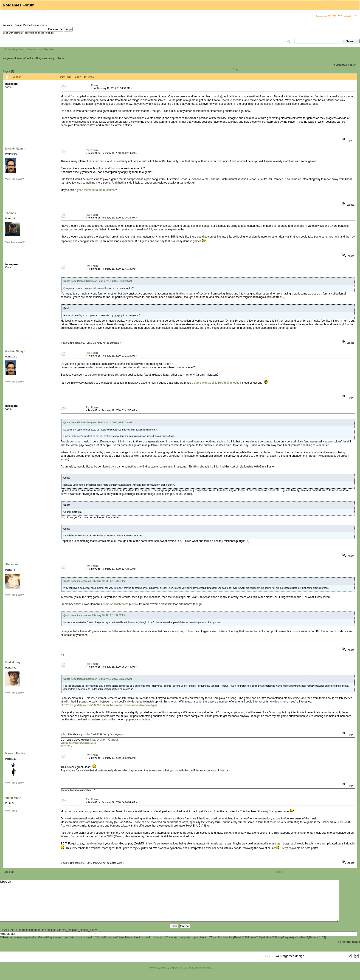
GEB (149, 229)
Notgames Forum (12, 58)
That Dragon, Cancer (104, 740)
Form (61, 58)
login (34, 25)
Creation (29, 58)
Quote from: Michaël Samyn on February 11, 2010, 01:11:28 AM (98, 423)
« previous (340, 65)
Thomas (11, 213)
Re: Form (92, 150)
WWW (21, 179)
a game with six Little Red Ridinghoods (215, 383)
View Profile (11, 179)
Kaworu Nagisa (15, 753)
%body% (169, 905)
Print (236, 70)
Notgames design (46, 58)
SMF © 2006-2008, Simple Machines (193, 976)
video (134, 604)
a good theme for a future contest (95, 190)
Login (41, 49)
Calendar (32, 49)
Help (15, 49)
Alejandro (12, 564)
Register (49, 49)
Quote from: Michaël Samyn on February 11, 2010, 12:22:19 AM (98, 281)
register (44, 25)
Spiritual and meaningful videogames (78, 743)
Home (8, 49)
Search (22, 49)
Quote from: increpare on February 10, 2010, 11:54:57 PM (94, 581)
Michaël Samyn (15, 149)
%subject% (160, 946)
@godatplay (66, 746)
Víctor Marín (13, 798)
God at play (13, 662)
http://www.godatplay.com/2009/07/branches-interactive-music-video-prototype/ (109, 705)
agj (62, 655)
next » (352, 65)
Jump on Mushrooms (115, 604)
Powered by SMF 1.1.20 (160, 976)
